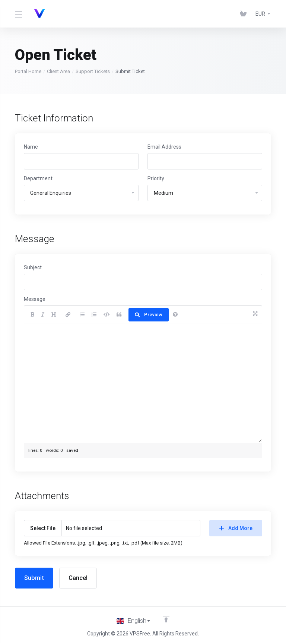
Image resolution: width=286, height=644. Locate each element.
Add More (236, 528)
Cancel (79, 578)
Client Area (58, 71)
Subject (33, 267)
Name (31, 147)
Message (35, 299)
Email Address (164, 147)
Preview (149, 315)
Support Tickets (93, 71)
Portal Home (28, 71)
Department (38, 178)
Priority (156, 178)
